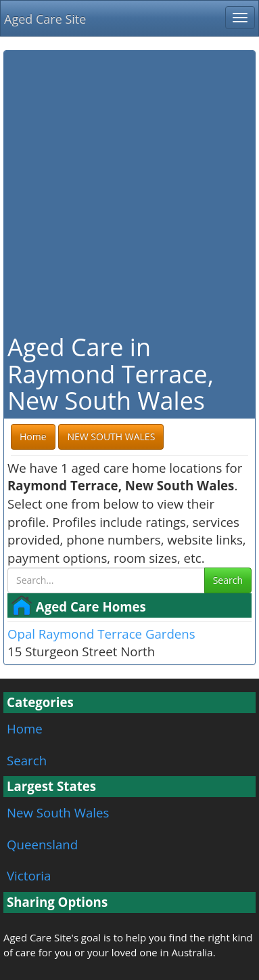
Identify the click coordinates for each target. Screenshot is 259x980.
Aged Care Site (45, 19)
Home (25, 728)
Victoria (29, 875)
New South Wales (58, 812)
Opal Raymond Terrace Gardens (101, 634)
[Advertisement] (129, 191)
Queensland (42, 844)
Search (228, 580)
